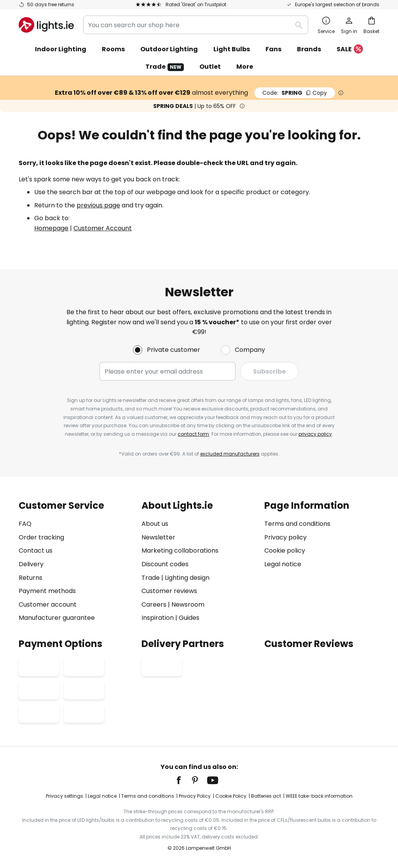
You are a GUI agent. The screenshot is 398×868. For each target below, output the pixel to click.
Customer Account (103, 228)
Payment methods (47, 591)
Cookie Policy (231, 796)
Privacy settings (65, 796)
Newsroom (188, 604)
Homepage (51, 228)
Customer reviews (169, 591)
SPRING (295, 93)
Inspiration (158, 618)
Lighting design (187, 578)
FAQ (25, 524)
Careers (154, 604)
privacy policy (315, 434)
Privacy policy (285, 537)
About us (155, 524)
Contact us (36, 551)
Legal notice (283, 564)
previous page (98, 205)
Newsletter (158, 537)
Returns (31, 578)
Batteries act (266, 796)
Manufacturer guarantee (57, 618)
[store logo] (46, 25)
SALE (350, 50)
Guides (189, 618)
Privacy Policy (195, 796)
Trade (165, 67)
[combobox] (196, 25)
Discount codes (165, 564)
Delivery (31, 564)
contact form (193, 434)
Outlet (210, 67)
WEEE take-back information (319, 796)
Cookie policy (285, 551)
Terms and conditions (297, 524)
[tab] (76, 562)
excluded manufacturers (230, 454)
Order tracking (41, 537)
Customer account (48, 604)
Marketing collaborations (180, 551)
